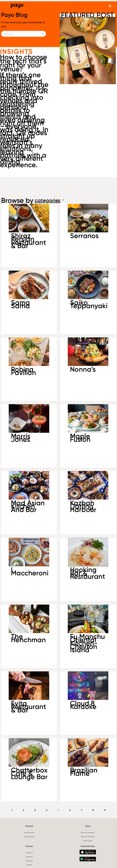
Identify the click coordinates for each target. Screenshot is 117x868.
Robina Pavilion (23, 371)
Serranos (84, 236)
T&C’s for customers (88, 833)
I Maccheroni (30, 571)
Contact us (29, 853)
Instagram (29, 857)
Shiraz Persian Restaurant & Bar (28, 241)
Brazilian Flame (84, 772)
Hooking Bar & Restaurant (88, 573)
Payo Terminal (29, 833)
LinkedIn (29, 865)
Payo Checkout (29, 837)
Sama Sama (20, 304)
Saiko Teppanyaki (89, 304)
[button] (110, 6)
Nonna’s (83, 369)
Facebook (29, 861)
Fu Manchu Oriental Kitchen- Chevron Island (88, 643)
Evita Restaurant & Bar (28, 707)
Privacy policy (88, 841)
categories (52, 200)
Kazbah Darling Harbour (83, 506)
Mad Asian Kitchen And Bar (28, 506)
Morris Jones (21, 438)
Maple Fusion (80, 438)
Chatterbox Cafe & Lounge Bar (29, 773)
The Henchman (28, 638)
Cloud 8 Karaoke (83, 705)
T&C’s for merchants (88, 837)
